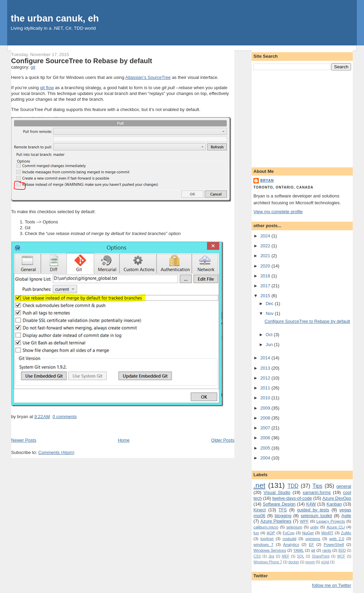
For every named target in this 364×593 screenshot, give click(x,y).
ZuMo (346, 533)
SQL (301, 556)
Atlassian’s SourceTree (148, 77)
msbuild (290, 539)
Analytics (291, 544)
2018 (266, 276)
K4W (311, 504)
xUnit (325, 562)
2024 (266, 236)
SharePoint (320, 556)
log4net (267, 539)
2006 (266, 438)
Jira (271, 556)
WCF (341, 556)
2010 (266, 398)
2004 (266, 458)
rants (327, 550)
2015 (266, 296)
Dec (270, 304)
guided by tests (313, 510)
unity (314, 527)
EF (312, 544)
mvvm (310, 562)
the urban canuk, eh (55, 18)
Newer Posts (24, 440)
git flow (47, 88)
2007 (266, 428)
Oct (270, 335)
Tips (317, 486)
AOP (271, 533)
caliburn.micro (266, 527)
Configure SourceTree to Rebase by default (82, 61)
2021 (266, 256)
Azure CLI (336, 527)
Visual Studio (277, 492)
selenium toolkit (317, 516)
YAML (299, 550)
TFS (283, 510)
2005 (266, 448)
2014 (266, 358)
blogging (283, 516)
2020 (266, 266)
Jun (270, 344)
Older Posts (223, 440)
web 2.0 (337, 539)
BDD (342, 550)
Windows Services (270, 550)
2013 (266, 368)
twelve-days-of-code (292, 498)
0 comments (65, 417)
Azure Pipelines (276, 521)
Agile (346, 516)
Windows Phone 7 (268, 562)
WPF (304, 521)
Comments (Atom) (56, 452)
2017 (266, 286)
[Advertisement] (302, 118)
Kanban (334, 504)
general (344, 486)
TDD (293, 486)
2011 (266, 388)
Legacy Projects (331, 521)
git (33, 67)
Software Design (279, 504)
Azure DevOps (337, 498)
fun (256, 533)
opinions (313, 539)
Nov (270, 313)
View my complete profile (278, 212)
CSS (257, 556)
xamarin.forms (317, 492)
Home (124, 440)
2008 (266, 418)
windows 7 (263, 544)
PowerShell (334, 544)
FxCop (289, 533)
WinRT (327, 533)
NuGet (308, 533)
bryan (267, 181)
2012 (266, 378)
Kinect (260, 510)
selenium (294, 527)
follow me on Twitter (332, 585)
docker (294, 562)
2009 (266, 408)
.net (259, 485)
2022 (266, 246)
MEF (286, 556)
